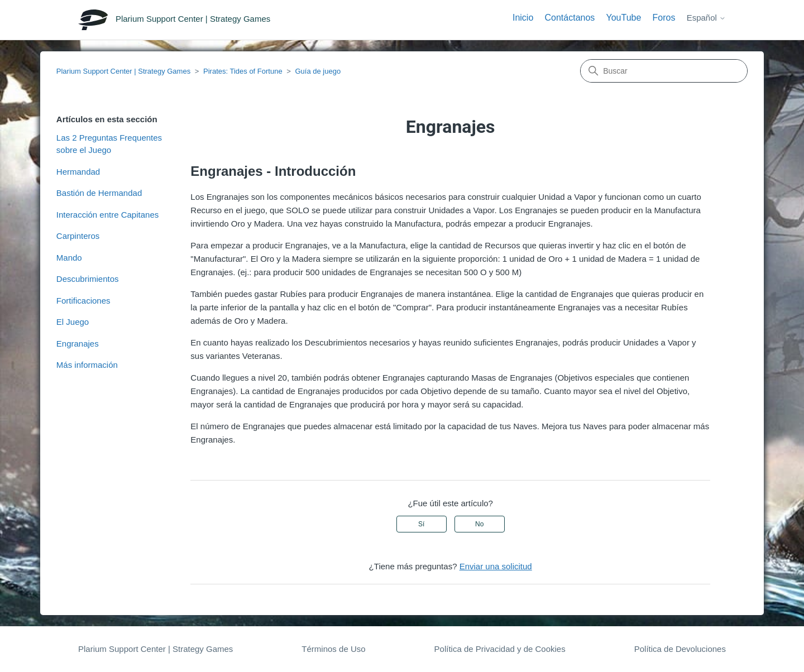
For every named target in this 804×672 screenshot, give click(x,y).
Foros (664, 18)
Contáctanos (569, 18)
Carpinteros (78, 236)
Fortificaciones (83, 301)
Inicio (523, 18)
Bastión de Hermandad (99, 193)
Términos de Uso (333, 649)
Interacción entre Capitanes (107, 215)
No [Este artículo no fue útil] (479, 524)
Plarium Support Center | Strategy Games (123, 71)
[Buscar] (664, 71)
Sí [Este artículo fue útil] (421, 524)
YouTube (624, 18)
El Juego (73, 322)
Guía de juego (318, 71)
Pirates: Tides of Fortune (243, 71)
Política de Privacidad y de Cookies (500, 649)
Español (706, 18)
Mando (69, 258)
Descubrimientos (88, 279)
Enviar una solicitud (496, 566)
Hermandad (78, 172)
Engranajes (78, 344)
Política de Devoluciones (680, 649)
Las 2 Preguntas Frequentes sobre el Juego (109, 144)
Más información (87, 365)
